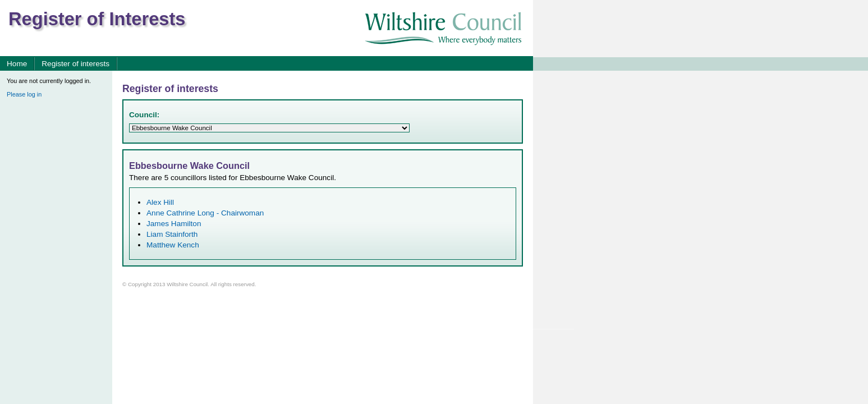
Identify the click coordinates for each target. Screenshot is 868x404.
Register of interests (75, 64)
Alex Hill (160, 202)
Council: (144, 115)
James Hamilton (174, 224)
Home (17, 64)
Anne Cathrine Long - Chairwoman (205, 213)
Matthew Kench (173, 245)
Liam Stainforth (172, 234)
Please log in (24, 94)
